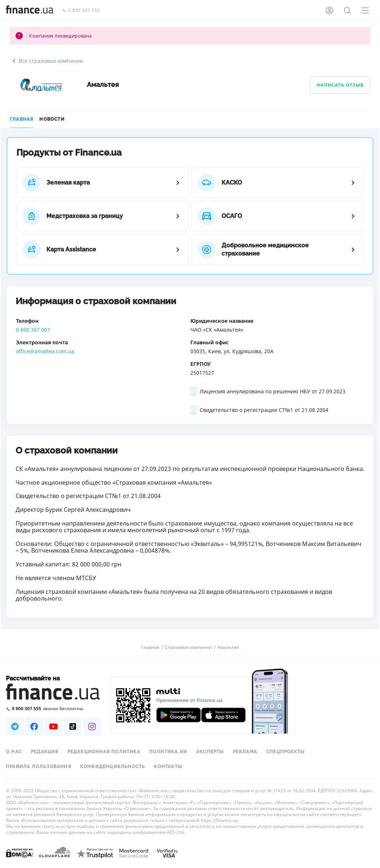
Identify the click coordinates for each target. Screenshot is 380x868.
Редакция (45, 752)
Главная (22, 119)
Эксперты (210, 752)
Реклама (245, 752)
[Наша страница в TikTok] (73, 726)
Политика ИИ (168, 752)
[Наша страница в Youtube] (53, 726)
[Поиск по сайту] (347, 10)
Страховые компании (188, 647)
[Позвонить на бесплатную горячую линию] (53, 708)
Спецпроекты (285, 752)
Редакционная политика (104, 752)
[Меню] (365, 10)
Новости (52, 119)
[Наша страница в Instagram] (92, 726)
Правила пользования (39, 767)
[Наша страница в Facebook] (34, 726)
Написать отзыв (340, 85)
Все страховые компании (46, 61)
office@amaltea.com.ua (45, 351)
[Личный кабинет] (330, 10)
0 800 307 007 (33, 330)
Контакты (168, 767)
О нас (14, 752)
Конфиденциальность (113, 767)
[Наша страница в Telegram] (15, 726)
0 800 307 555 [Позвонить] (81, 11)
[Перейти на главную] (30, 10)
